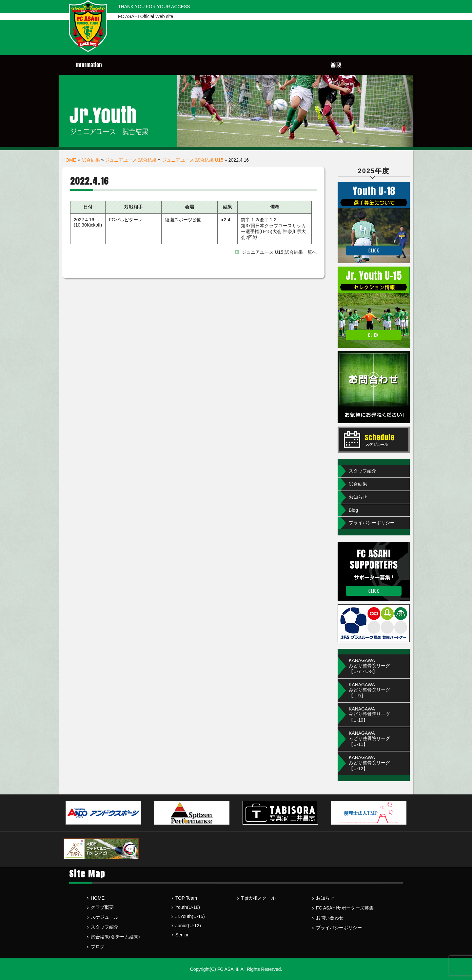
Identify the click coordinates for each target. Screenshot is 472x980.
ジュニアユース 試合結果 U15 (193, 160)
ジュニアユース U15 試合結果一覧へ (279, 252)
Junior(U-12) (188, 926)
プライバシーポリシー (372, 523)
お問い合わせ (330, 918)
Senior (182, 935)
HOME (69, 160)
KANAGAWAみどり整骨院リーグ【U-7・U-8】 (369, 666)
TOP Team (186, 898)
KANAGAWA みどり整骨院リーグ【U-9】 (369, 690)
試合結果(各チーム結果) (115, 937)
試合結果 (91, 160)
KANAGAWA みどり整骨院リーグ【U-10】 (369, 714)
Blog (353, 510)
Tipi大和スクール (258, 898)
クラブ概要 (102, 907)
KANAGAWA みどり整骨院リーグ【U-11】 (369, 739)
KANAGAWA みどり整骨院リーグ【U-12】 (369, 763)
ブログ (98, 947)
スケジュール (105, 917)
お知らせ (358, 497)
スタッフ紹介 (363, 471)
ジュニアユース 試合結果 (131, 160)
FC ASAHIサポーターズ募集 (345, 908)
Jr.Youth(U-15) (190, 916)
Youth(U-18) (188, 907)
